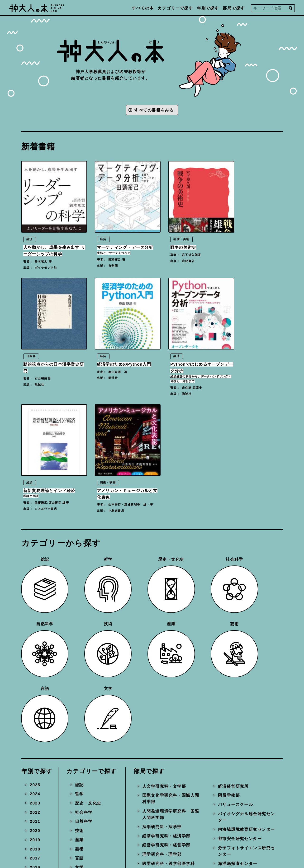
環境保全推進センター (240, 750)
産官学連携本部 (233, 759)
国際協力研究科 (158, 750)
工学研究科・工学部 (162, 707)
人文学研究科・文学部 (164, 604)
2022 (35, 631)
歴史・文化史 (88, 621)
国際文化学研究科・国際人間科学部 (171, 617)
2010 (35, 741)
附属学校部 (229, 614)
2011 (35, 732)
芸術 (79, 667)
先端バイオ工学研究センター (246, 732)
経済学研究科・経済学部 (166, 654)
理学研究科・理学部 (162, 673)
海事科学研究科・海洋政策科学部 (171, 738)
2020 (35, 649)
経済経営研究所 (233, 604)
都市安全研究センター (240, 657)
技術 (79, 649)
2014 (35, 704)
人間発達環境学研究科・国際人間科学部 (171, 633)
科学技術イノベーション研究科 (171, 763)
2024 (35, 612)
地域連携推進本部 (235, 768)
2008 (35, 759)
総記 (79, 603)
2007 (35, 768)
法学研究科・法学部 (162, 645)
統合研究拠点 (231, 741)
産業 (79, 658)
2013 (35, 713)
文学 (79, 686)
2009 (35, 750)
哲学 (79, 612)
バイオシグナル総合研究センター (246, 635)
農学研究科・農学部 (162, 725)
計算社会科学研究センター (244, 723)
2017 (35, 677)
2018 (35, 667)
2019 (35, 658)
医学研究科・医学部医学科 (169, 682)
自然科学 (84, 640)
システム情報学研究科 (164, 716)
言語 (79, 677)
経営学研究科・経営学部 (166, 664)
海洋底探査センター (237, 682)
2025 (35, 603)
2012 (35, 722)
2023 (35, 621)
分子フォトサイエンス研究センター (246, 669)
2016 (35, 686)
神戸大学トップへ (180, 840)
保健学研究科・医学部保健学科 (171, 694)
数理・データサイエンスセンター (246, 710)
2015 (35, 695)
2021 (35, 640)
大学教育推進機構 (160, 775)
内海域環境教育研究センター (246, 648)
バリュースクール (235, 623)
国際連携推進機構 (160, 784)
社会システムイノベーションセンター (246, 694)
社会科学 (84, 631)
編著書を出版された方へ (186, 818)
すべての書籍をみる (154, 111)
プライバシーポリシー (184, 829)
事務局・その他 (233, 778)
